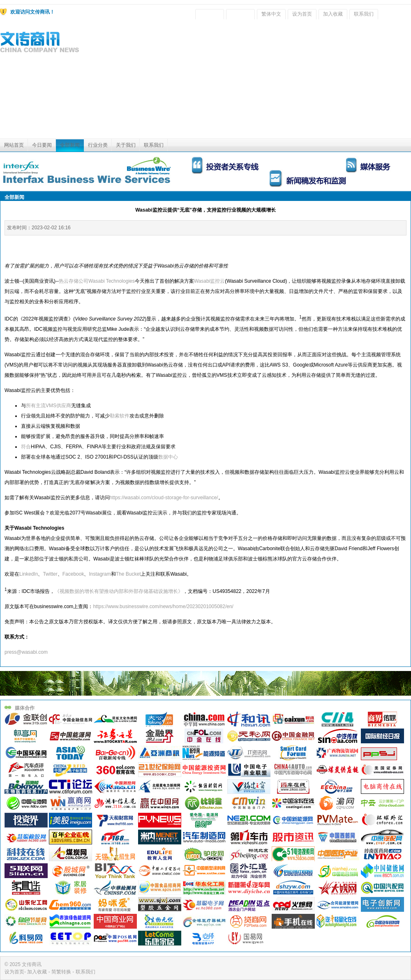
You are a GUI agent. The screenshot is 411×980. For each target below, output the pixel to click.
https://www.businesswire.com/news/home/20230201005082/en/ (163, 606)
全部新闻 (70, 145)
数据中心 (168, 457)
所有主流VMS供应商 (48, 406)
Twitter (50, 574)
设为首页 (302, 14)
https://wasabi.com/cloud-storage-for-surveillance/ (164, 498)
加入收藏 (333, 14)
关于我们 (126, 145)
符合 (26, 447)
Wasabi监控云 (210, 281)
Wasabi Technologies (112, 281)
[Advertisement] (309, 81)
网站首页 (14, 145)
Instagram (100, 574)
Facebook (73, 574)
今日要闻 (42, 145)
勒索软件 (120, 416)
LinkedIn (29, 574)
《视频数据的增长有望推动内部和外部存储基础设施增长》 (119, 591)
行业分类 (98, 145)
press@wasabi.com (26, 652)
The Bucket (128, 574)
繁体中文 (271, 14)
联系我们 (364, 14)
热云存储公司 (74, 281)
